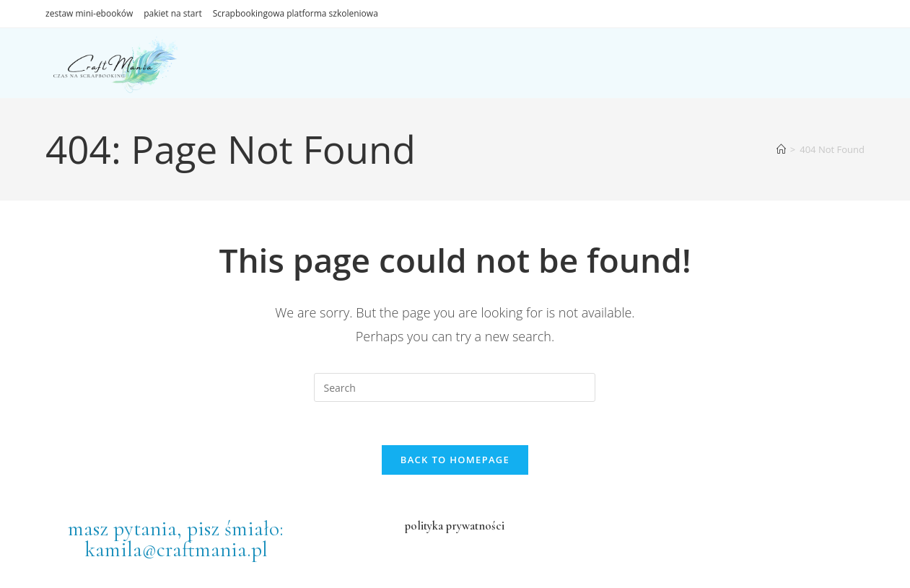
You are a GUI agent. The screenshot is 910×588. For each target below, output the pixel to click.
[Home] (781, 149)
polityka (424, 526)
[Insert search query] (455, 387)
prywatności (474, 526)
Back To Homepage (455, 460)
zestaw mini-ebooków (89, 13)
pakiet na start (172, 13)
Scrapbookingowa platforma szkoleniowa (296, 13)
